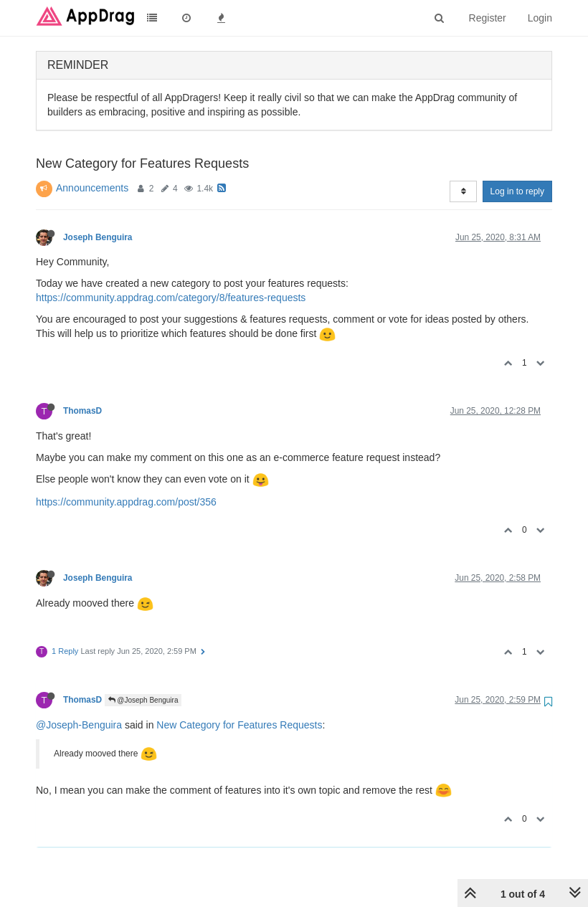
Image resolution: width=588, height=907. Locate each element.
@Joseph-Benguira (79, 725)
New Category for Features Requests (239, 725)
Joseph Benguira (98, 237)
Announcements (92, 188)
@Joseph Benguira (143, 700)
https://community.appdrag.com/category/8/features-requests (171, 298)
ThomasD (82, 411)
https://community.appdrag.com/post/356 (126, 502)
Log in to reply (517, 191)
